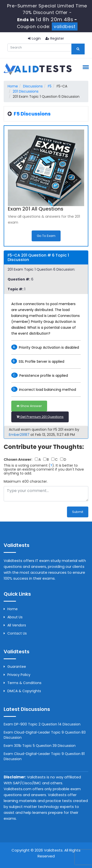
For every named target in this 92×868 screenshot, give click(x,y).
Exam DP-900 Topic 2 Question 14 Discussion (42, 724)
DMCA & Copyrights (22, 691)
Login (34, 38)
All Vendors (15, 625)
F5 (50, 86)
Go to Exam (46, 236)
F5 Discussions (32, 114)
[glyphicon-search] (78, 49)
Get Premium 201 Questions (40, 417)
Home (13, 86)
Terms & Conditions (23, 683)
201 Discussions (26, 91)
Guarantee (15, 667)
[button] (85, 67)
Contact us (15, 633)
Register (55, 38)
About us (13, 617)
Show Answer (29, 406)
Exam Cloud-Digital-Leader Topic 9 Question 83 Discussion (45, 735)
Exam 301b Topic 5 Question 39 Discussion (40, 746)
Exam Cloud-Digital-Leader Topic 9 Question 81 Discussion (44, 756)
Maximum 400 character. (26, 481)
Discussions (33, 86)
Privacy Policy (17, 675)
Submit (78, 512)
